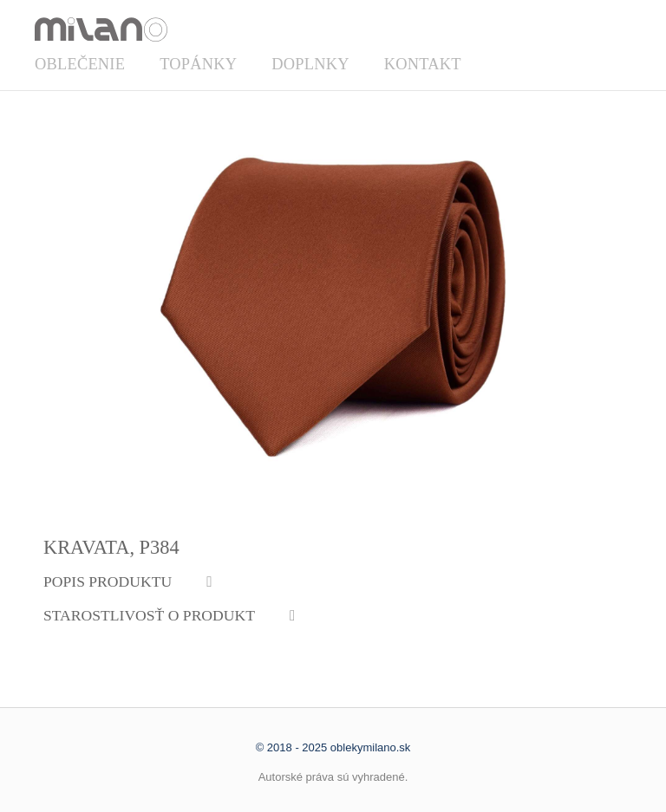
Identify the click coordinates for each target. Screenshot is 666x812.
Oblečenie (80, 64)
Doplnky (310, 64)
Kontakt (423, 64)
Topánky (198, 64)
